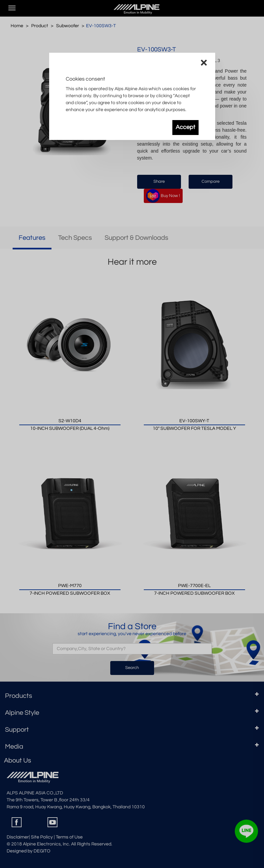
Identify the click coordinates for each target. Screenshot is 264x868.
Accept (185, 127)
